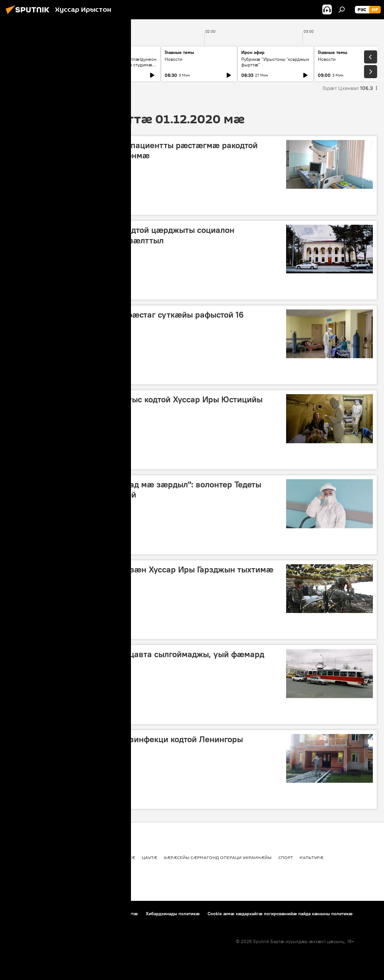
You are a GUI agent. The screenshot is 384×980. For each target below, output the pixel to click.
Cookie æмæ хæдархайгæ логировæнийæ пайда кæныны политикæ (280, 914)
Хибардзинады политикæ (173, 914)
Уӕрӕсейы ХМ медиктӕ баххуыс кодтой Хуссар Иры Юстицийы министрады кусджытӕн (137, 404)
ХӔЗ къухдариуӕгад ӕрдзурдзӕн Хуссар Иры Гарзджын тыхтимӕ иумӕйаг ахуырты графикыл (142, 575)
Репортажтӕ (25, 545)
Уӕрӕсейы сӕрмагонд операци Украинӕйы (218, 857)
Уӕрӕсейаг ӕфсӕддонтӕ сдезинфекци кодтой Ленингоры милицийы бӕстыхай (127, 744)
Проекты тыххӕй (25, 914)
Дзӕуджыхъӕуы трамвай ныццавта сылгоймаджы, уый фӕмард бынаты (138, 659)
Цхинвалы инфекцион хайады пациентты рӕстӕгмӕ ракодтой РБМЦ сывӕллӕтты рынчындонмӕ (134, 150)
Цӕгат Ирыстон (73, 715)
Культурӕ (311, 857)
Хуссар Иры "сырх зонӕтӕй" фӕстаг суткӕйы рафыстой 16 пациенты (127, 320)
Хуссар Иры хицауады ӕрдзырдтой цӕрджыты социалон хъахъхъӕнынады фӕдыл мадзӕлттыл (123, 235)
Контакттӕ (127, 914)
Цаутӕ (112, 715)
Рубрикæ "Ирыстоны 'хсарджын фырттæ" (275, 62)
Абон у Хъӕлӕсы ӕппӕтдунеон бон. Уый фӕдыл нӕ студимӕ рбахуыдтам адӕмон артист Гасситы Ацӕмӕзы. (122, 68)
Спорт (286, 857)
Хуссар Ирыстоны (30, 206)
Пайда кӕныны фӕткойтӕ (79, 914)
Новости (20, 59)
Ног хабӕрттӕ (78, 206)
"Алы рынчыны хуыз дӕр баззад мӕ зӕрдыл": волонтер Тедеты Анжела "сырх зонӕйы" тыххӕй (136, 490)
